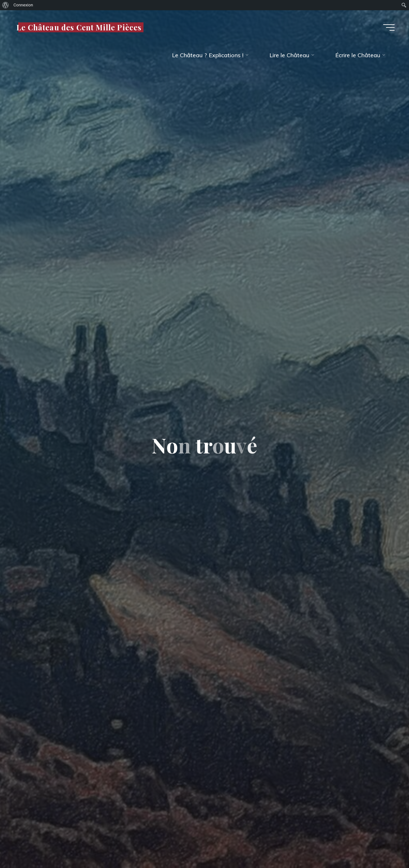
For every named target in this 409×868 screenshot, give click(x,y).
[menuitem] (6, 5)
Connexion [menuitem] (23, 5)
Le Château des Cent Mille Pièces (79, 27)
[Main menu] (389, 27)
